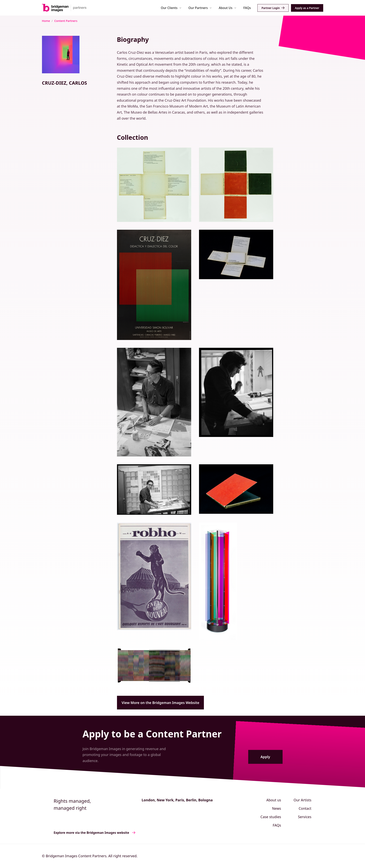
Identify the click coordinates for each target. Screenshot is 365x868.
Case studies (271, 817)
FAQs (247, 8)
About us (274, 800)
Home (46, 21)
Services (305, 817)
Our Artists (302, 800)
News (277, 808)
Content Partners (66, 21)
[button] (171, 8)
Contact (305, 808)
